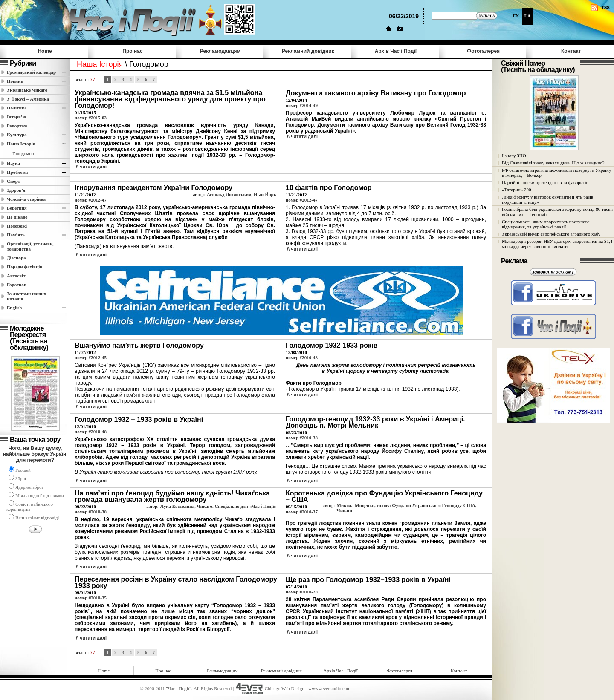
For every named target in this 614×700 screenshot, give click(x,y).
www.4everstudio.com (329, 688)
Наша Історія (21, 144)
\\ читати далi (91, 167)
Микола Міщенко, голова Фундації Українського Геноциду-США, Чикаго (407, 508)
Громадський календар (31, 72)
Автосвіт (16, 276)
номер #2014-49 (302, 105)
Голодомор (23, 153)
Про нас (132, 51)
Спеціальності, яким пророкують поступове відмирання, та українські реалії (546, 224)
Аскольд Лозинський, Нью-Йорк (242, 194)
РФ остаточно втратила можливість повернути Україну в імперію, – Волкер (556, 173)
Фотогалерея (483, 51)
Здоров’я (16, 190)
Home (45, 51)
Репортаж (17, 126)
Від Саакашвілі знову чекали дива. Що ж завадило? (553, 163)
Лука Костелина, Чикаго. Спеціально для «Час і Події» (218, 506)
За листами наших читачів (26, 296)
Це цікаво (17, 217)
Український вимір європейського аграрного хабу (551, 234)
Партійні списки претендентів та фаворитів (545, 182)
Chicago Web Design (285, 688)
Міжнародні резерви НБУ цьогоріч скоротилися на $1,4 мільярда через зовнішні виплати (557, 244)
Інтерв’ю (16, 117)
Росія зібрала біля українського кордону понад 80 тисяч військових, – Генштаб (557, 212)
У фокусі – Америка (28, 99)
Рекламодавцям (220, 51)
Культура (17, 135)
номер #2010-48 (302, 357)
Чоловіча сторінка (26, 199)
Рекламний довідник (308, 51)
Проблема (17, 172)
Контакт (571, 51)
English (14, 308)
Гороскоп (17, 285)
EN (516, 16)
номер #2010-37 (302, 512)
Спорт (13, 181)
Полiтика (17, 108)
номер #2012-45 (91, 357)
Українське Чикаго (27, 90)
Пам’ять (16, 235)
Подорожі (17, 226)
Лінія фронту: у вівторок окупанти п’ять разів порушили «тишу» (547, 199)
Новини (15, 81)
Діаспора (16, 258)
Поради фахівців (25, 267)
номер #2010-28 (302, 592)
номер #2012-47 (91, 200)
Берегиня (17, 208)
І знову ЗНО (514, 156)
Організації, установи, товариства (30, 246)
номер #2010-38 (302, 438)
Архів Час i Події (396, 51)
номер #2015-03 (91, 118)
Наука (13, 163)
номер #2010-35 (91, 598)
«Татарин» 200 (516, 190)
